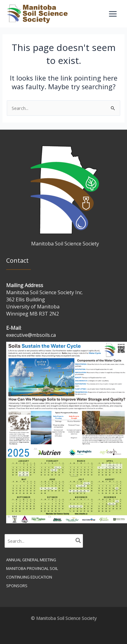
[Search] (78, 541)
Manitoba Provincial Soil (32, 568)
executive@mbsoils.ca (31, 335)
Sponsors (17, 586)
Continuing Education (29, 577)
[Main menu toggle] (113, 14)
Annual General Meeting (31, 560)
